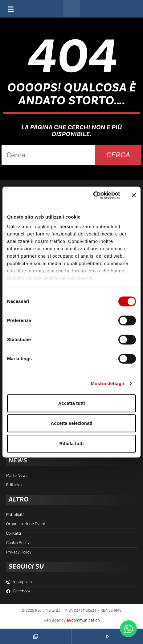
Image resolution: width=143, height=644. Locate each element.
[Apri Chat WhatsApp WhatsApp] (128, 629)
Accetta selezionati (71, 423)
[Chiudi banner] (134, 195)
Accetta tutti (72, 403)
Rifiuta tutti (71, 443)
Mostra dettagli (107, 383)
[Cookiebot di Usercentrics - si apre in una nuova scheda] (93, 195)
